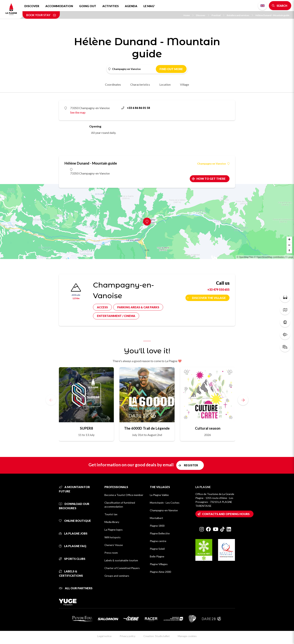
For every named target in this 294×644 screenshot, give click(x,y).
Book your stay (41, 15)
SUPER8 (86, 428)
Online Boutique (75, 521)
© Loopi (289, 257)
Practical (218, 15)
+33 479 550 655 (218, 289)
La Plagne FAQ (73, 546)
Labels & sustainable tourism (121, 560)
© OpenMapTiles (245, 257)
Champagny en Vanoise (213, 164)
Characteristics (140, 84)
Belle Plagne (157, 556)
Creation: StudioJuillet (157, 636)
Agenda (131, 6)
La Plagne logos (114, 530)
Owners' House (114, 545)
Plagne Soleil (157, 549)
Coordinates (113, 84)
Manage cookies (187, 636)
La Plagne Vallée (159, 495)
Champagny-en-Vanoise (164, 510)
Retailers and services (240, 15)
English (262, 6)
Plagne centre (158, 541)
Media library (112, 522)
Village (184, 84)
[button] (243, 400)
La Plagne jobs (73, 533)
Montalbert (156, 518)
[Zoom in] (289, 239)
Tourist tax (111, 514)
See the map (78, 112)
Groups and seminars (117, 576)
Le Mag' (149, 6)
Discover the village (209, 298)
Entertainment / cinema (116, 316)
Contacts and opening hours (226, 514)
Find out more (171, 69)
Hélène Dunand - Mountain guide (272, 15)
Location (165, 84)
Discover (32, 6)
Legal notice (104, 636)
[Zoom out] (289, 245)
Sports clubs (72, 559)
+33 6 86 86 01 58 (136, 108)
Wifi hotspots (112, 537)
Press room (111, 553)
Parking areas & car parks (138, 307)
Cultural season (208, 428)
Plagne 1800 (157, 526)
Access (102, 307)
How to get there (211, 179)
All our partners (76, 588)
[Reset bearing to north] (289, 251)
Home (188, 15)
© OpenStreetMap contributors (269, 257)
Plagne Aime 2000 (160, 572)
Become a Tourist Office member (124, 495)
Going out (88, 6)
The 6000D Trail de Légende (147, 428)
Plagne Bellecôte (160, 533)
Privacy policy (127, 636)
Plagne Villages (159, 564)
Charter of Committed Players (122, 568)
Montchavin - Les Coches (165, 503)
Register (191, 465)
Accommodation (59, 6)
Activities (111, 6)
